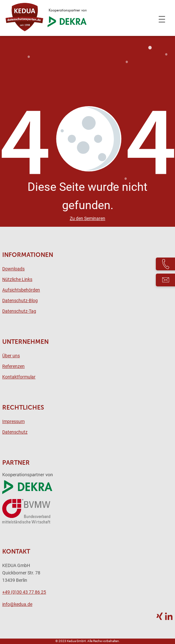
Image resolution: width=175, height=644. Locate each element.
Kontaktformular (19, 377)
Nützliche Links (17, 280)
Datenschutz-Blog (20, 301)
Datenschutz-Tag (19, 311)
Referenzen (13, 366)
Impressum (13, 422)
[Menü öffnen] (162, 19)
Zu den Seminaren (87, 219)
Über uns (11, 356)
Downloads (13, 269)
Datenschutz (15, 432)
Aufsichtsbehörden (21, 290)
